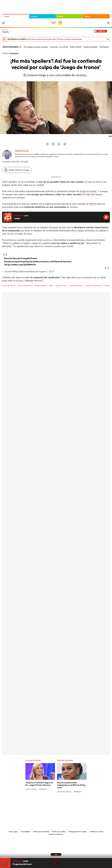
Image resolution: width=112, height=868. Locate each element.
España (5, 32)
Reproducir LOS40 (106, 217)
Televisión (14, 53)
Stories (72, 801)
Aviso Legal (13, 832)
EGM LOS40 (76, 47)
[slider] (56, 858)
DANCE (60, 16)
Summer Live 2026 (59, 47)
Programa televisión (93, 286)
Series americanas (25, 286)
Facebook (47, 144)
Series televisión (76, 286)
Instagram (40, 801)
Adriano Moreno (22, 151)
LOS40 (6, 16)
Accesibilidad (25, 832)
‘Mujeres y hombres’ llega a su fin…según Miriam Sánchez (39, 784)
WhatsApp (59, 144)
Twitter (53, 144)
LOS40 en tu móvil (97, 832)
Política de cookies (59, 832)
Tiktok (46, 801)
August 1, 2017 (46, 272)
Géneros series (61, 286)
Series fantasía (40, 286)
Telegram (65, 144)
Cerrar (108, 39)
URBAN (87, 16)
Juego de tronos (9, 286)
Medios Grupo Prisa (56, 849)
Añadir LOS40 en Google (19, 170)
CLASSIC (34, 16)
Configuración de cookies (78, 832)
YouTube (51, 801)
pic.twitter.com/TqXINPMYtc (22, 265)
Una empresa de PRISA (56, 843)
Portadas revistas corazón (36, 47)
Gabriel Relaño (91, 47)
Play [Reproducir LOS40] (56, 863)
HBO (92, 204)
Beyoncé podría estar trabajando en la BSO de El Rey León (71, 785)
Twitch (66, 801)
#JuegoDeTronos (29, 258)
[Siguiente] (108, 47)
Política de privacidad (41, 832)
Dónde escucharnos (56, 834)
